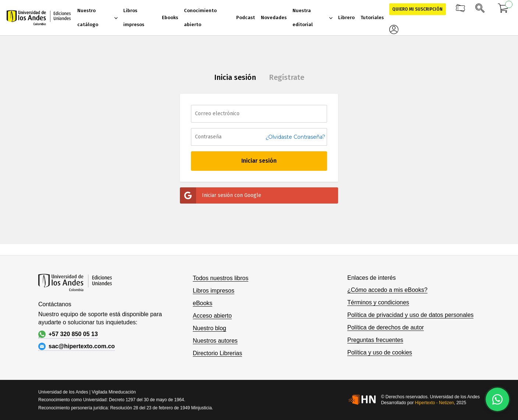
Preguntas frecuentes (375, 340)
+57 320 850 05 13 (68, 334)
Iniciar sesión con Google (221, 195)
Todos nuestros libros (221, 278)
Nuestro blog (210, 328)
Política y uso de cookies (380, 352)
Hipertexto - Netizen (434, 403)
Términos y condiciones (378, 302)
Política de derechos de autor (386, 327)
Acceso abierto (212, 316)
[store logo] (39, 18)
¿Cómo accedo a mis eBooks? (387, 290)
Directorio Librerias (217, 353)
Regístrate (287, 77)
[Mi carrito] (503, 9)
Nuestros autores (215, 341)
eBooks (203, 303)
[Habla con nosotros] (497, 399)
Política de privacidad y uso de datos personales (410, 315)
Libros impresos (214, 291)
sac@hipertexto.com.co (77, 346)
